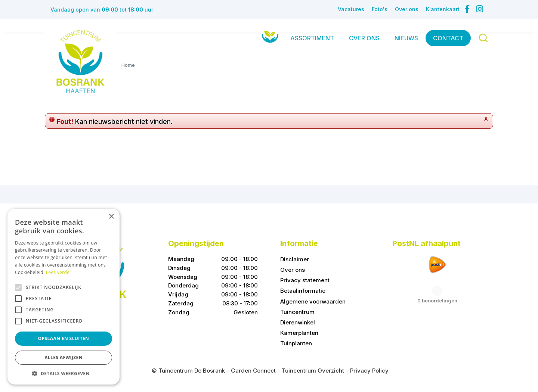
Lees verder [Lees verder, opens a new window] (59, 272)
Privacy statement (305, 280)
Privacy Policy (369, 371)
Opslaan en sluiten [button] (64, 338)
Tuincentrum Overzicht (313, 371)
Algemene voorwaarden (313, 301)
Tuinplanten (296, 343)
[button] (64, 373)
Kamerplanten (299, 333)
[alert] (64, 297)
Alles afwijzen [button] (64, 357)
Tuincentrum (297, 312)
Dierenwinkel (298, 322)
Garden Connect (253, 371)
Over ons (293, 270)
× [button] (111, 217)
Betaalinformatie (303, 291)
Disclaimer (295, 259)
